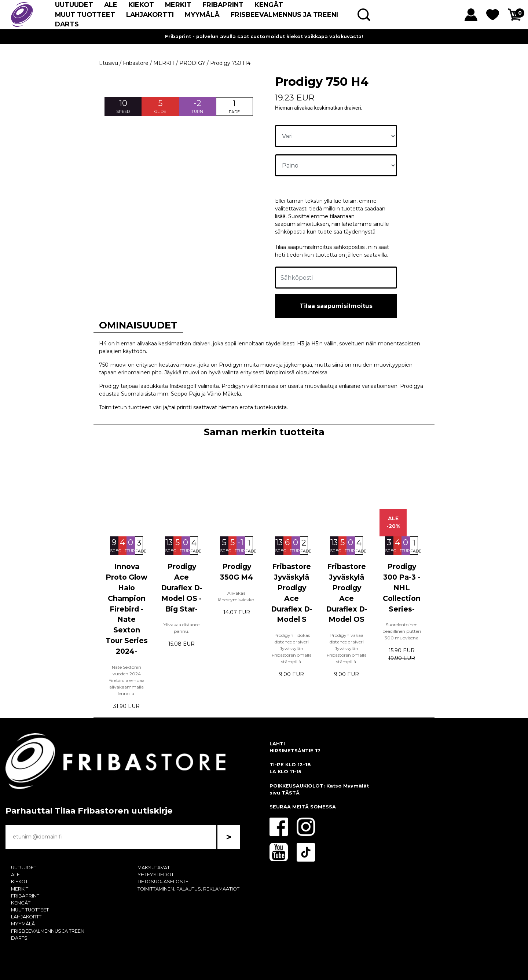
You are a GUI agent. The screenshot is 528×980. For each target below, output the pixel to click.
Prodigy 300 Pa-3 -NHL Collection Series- (402, 588)
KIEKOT (141, 5)
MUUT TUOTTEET (85, 14)
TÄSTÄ (291, 793)
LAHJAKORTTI (150, 14)
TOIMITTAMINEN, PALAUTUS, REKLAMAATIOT (188, 889)
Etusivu (109, 63)
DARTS (67, 24)
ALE (111, 5)
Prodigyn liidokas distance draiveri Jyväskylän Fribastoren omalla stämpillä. (292, 648)
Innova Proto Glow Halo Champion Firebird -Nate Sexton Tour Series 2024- (127, 609)
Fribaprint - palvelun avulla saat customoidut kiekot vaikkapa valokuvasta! (264, 36)
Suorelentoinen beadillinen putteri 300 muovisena (402, 631)
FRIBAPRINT (223, 5)
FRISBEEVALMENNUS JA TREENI (284, 14)
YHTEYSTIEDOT (156, 875)
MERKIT (178, 5)
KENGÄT (269, 5)
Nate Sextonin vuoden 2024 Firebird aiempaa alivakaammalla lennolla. (126, 680)
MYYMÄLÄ (202, 14)
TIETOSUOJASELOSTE (163, 882)
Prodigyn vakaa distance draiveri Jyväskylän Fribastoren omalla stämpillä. (347, 648)
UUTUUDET (74, 5)
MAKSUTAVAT (154, 868)
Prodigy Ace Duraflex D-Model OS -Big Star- (182, 588)
